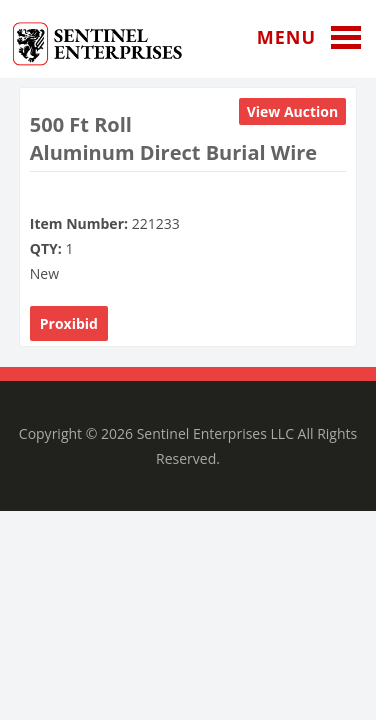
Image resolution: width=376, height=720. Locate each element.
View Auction (293, 111)
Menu (316, 37)
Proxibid (69, 323)
